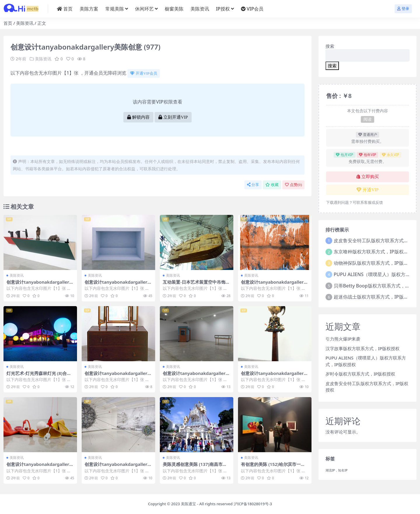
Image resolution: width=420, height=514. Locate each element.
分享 (253, 185)
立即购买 (368, 177)
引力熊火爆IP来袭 (343, 339)
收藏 (272, 185)
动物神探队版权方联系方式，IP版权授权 (376, 263)
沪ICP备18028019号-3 (253, 504)
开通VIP (367, 190)
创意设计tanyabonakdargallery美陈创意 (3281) (117, 467)
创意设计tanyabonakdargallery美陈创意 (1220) (117, 285)
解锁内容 (138, 117)
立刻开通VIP (173, 117)
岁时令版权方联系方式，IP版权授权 (360, 374)
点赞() (293, 185)
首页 (8, 23)
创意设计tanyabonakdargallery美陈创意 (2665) (39, 467)
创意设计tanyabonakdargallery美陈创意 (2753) (39, 285)
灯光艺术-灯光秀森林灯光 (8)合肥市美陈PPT (39, 376)
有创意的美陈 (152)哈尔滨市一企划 (273, 467)
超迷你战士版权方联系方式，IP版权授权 (376, 297)
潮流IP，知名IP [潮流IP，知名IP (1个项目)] (337, 470)
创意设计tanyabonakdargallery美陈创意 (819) (195, 376)
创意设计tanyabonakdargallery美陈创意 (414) (117, 376)
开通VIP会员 (143, 73)
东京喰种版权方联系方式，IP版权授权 (373, 252)
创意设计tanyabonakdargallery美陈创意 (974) (274, 285)
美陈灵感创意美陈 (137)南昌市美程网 (195, 467)
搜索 (330, 46)
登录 (403, 9)
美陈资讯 (25, 23)
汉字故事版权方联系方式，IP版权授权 (363, 348)
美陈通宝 (188, 504)
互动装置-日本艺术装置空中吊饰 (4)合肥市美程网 (194, 285)
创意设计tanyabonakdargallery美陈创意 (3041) (274, 376)
